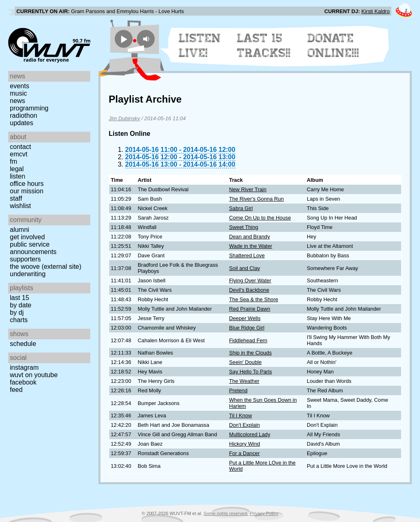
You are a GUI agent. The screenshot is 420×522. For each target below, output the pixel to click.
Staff (16, 198)
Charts (19, 320)
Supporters (25, 259)
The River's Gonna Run (257, 199)
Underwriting (28, 274)
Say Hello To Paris (251, 372)
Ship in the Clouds (251, 353)
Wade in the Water (251, 246)
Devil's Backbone (249, 290)
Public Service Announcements (33, 248)
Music (18, 93)
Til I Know (241, 416)
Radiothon (24, 116)
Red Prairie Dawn (250, 309)
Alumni (19, 230)
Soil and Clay (245, 268)
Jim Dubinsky (124, 118)
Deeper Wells (245, 318)
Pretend (239, 390)
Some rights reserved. (226, 513)
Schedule (23, 344)
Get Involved (27, 237)
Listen (17, 176)
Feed (16, 390)
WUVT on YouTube (34, 375)
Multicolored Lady (250, 434)
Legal (17, 169)
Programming (29, 108)
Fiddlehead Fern (248, 340)
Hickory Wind (245, 444)
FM (14, 161)
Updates (22, 123)
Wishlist (21, 206)
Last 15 (19, 298)
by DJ (17, 313)
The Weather (244, 381)
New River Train (248, 189)
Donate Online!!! (333, 46)
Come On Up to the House (260, 218)
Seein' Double (245, 362)
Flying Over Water (250, 280)
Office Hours (27, 184)
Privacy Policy (264, 513)
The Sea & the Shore (254, 299)
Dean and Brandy (250, 237)
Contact (21, 147)
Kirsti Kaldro (375, 11)
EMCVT (19, 154)
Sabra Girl (241, 208)
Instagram (24, 367)
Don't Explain (245, 425)
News (17, 101)
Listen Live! (200, 46)
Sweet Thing (244, 227)
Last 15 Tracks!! (264, 46)
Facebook (23, 382)
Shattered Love (247, 255)
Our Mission (27, 191)
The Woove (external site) (46, 267)
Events (19, 86)
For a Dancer (245, 453)
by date (21, 305)
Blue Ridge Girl (247, 328)
